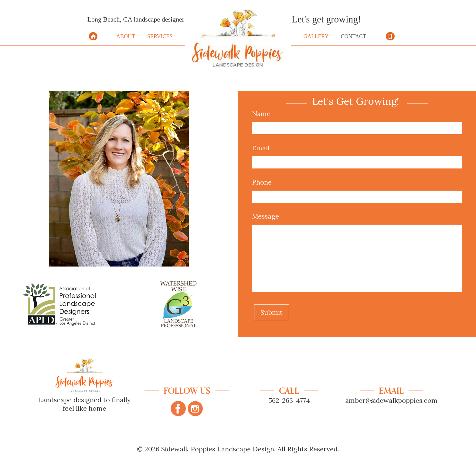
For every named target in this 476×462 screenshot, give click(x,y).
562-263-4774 (289, 400)
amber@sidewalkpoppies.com (391, 400)
